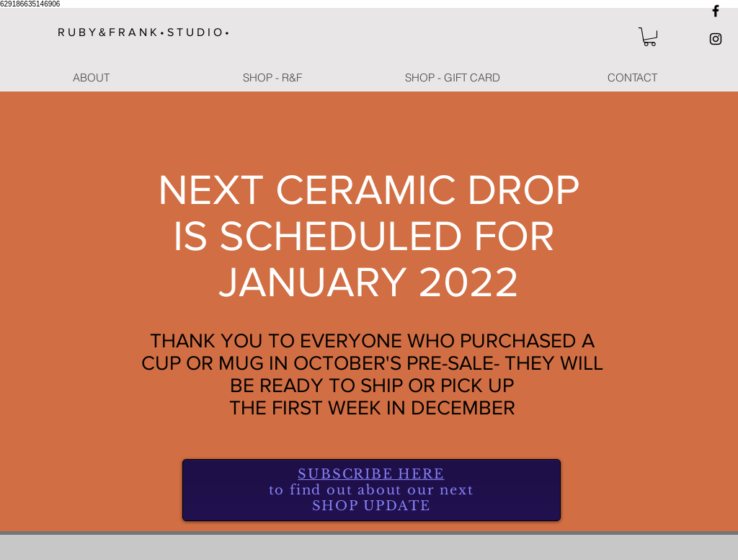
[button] (650, 37)
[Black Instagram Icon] (716, 39)
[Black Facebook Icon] (716, 11)
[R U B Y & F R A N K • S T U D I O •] (150, 32)
